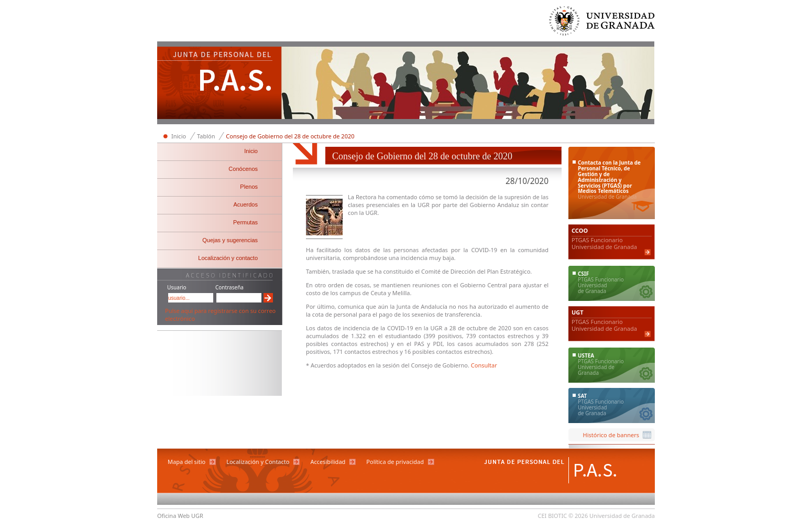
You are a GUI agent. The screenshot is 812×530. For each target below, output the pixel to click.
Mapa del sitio (186, 462)
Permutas (245, 222)
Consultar (484, 365)
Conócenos (243, 169)
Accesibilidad (328, 462)
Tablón (206, 136)
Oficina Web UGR (180, 516)
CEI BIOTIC (553, 516)
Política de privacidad (395, 462)
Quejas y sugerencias (230, 240)
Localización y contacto (228, 258)
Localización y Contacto (258, 462)
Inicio (179, 136)
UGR (424, 205)
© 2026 (578, 516)
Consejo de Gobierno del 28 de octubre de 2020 (290, 136)
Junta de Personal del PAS (220, 84)
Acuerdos (246, 204)
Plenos (249, 187)
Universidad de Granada (602, 23)
